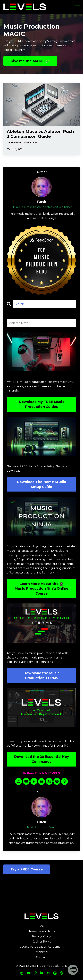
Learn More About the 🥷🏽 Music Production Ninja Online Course (41, 589)
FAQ (41, 926)
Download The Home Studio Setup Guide (42, 484)
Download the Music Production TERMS (42, 675)
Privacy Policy (41, 936)
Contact (41, 957)
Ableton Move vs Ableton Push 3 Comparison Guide (40, 134)
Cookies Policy (42, 942)
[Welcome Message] (73, 970)
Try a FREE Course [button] (27, 869)
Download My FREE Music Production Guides (41, 404)
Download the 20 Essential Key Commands (41, 759)
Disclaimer (41, 952)
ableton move (15, 143)
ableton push (31, 143)
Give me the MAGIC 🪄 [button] (30, 61)
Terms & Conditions (42, 931)
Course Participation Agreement (42, 947)
